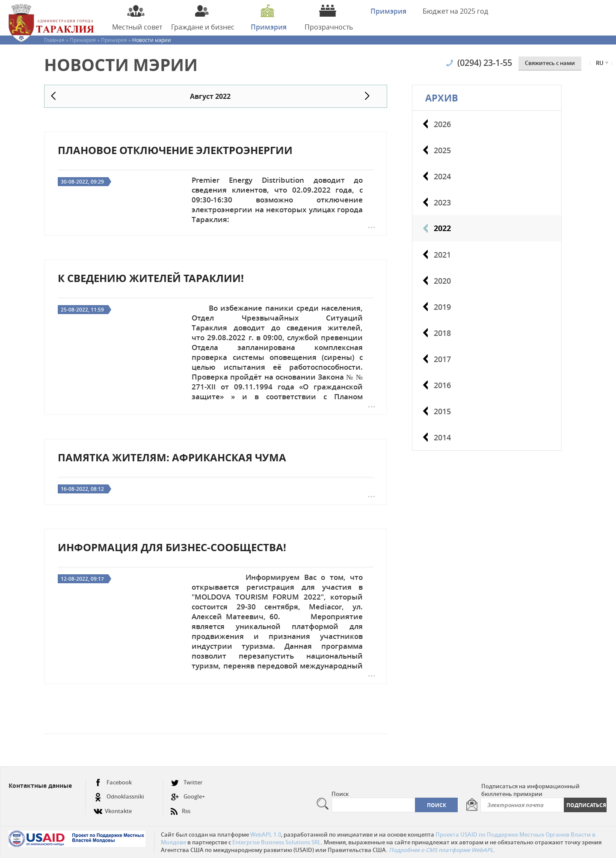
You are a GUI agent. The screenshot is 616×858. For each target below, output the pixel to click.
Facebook (113, 782)
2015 (442, 411)
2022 (442, 228)
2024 (442, 176)
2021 (442, 255)
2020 (442, 281)
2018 (442, 333)
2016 (442, 385)
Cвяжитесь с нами (550, 63)
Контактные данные (40, 785)
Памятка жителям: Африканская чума (172, 457)
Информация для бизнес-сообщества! (172, 547)
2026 (442, 124)
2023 (442, 202)
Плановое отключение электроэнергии (175, 150)
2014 (442, 437)
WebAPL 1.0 (266, 834)
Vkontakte (113, 808)
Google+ (188, 797)
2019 (442, 307)
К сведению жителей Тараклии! (151, 278)
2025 (442, 150)
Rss (181, 808)
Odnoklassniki (119, 797)
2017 (442, 359)
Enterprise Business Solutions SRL (277, 842)
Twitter (187, 782)
